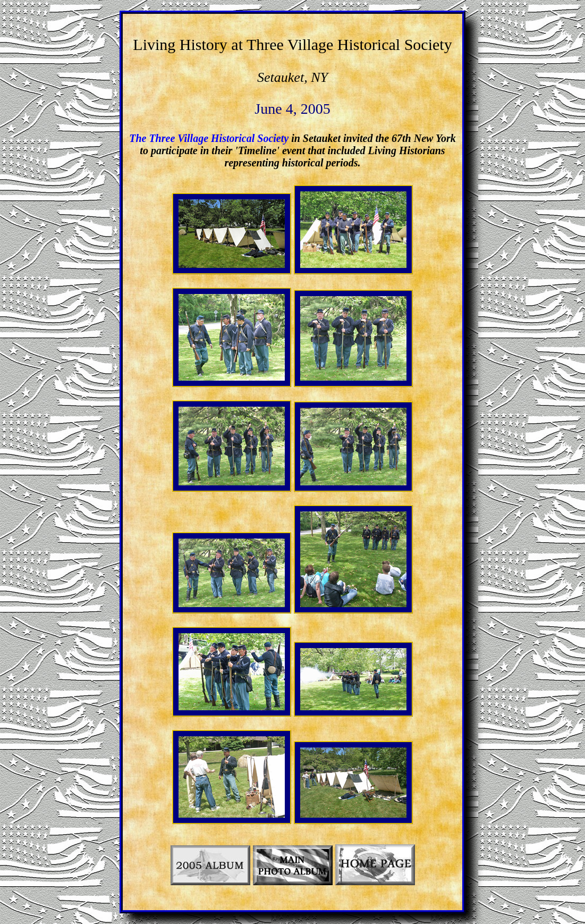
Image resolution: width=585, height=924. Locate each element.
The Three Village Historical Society (209, 138)
